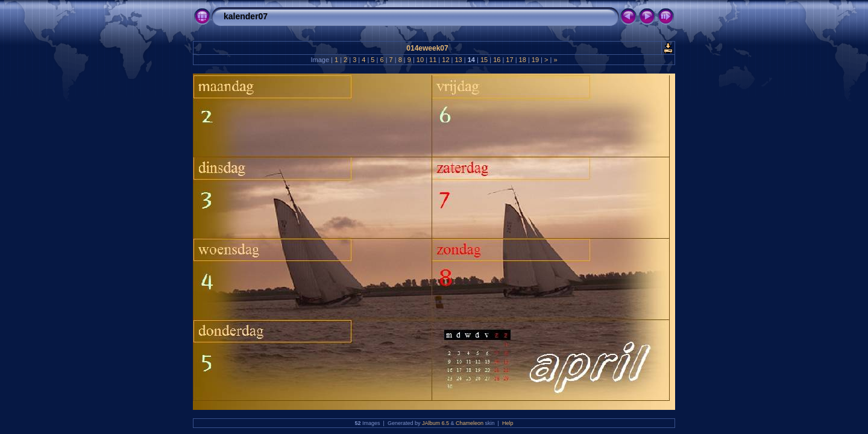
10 (420, 60)
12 (445, 60)
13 (458, 60)
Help (508, 423)
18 (523, 60)
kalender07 (246, 16)
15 (484, 60)
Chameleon (470, 423)
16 (497, 60)
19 (535, 60)
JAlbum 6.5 (436, 423)
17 (509, 60)
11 (433, 60)
